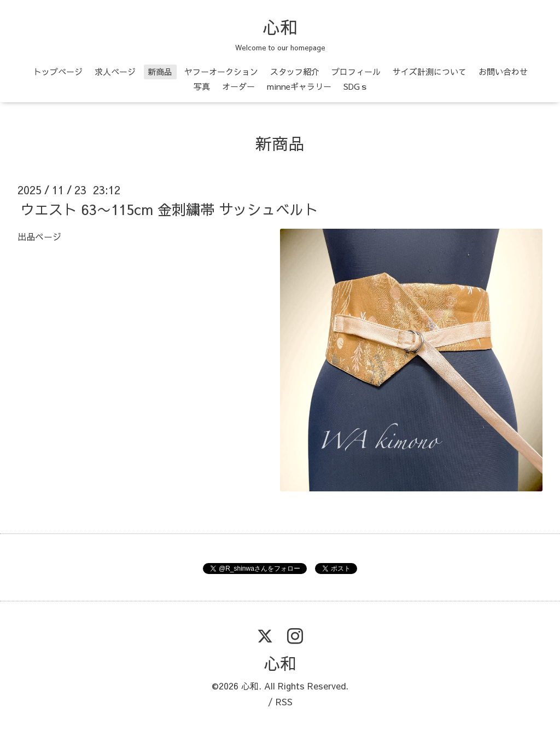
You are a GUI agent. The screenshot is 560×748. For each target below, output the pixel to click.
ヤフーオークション (221, 71)
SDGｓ (356, 86)
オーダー (238, 86)
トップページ (58, 71)
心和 (280, 27)
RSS (284, 701)
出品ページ (39, 236)
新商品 (160, 71)
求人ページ (115, 71)
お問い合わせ (503, 71)
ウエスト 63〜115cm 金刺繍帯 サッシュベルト (169, 209)
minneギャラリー (299, 86)
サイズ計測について (430, 71)
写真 (202, 86)
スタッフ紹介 (295, 71)
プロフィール (356, 71)
